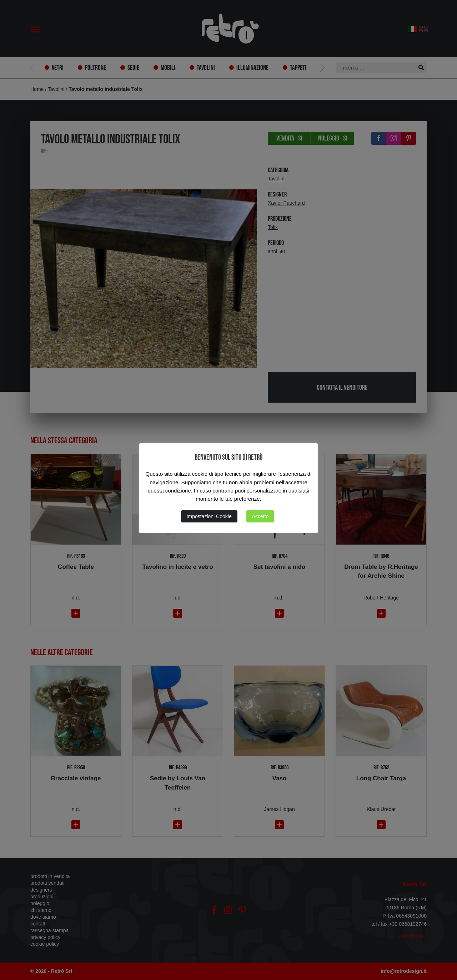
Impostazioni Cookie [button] (209, 516)
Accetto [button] (260, 516)
